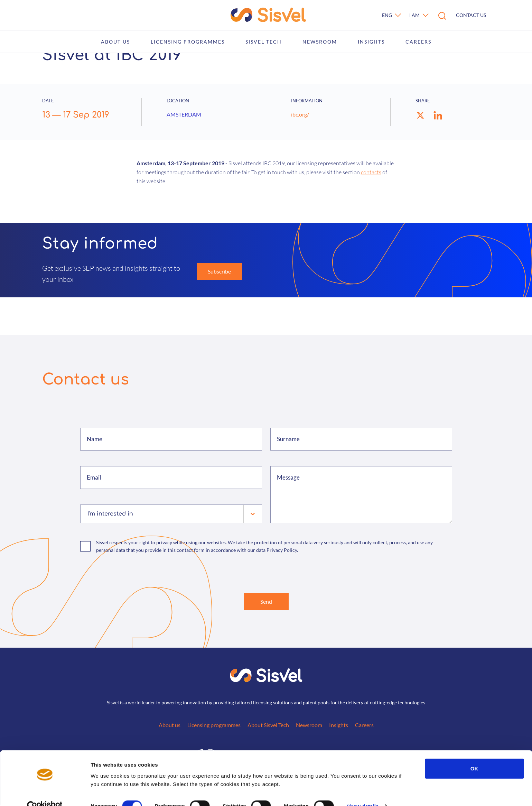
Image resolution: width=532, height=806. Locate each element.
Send (266, 602)
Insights (371, 42)
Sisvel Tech (264, 42)
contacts (371, 172)
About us (115, 42)
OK (474, 755)
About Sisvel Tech (268, 726)
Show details (363, 792)
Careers (418, 42)
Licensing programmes (188, 42)
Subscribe (219, 271)
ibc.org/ (300, 114)
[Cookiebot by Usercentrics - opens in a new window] (45, 793)
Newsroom (320, 42)
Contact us (471, 15)
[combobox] (88, 514)
